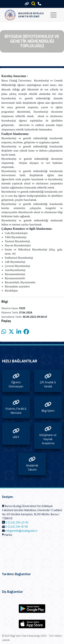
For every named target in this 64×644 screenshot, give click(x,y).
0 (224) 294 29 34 (17, 523)
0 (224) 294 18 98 (17, 527)
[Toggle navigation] (54, 15)
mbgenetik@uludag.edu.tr (22, 531)
